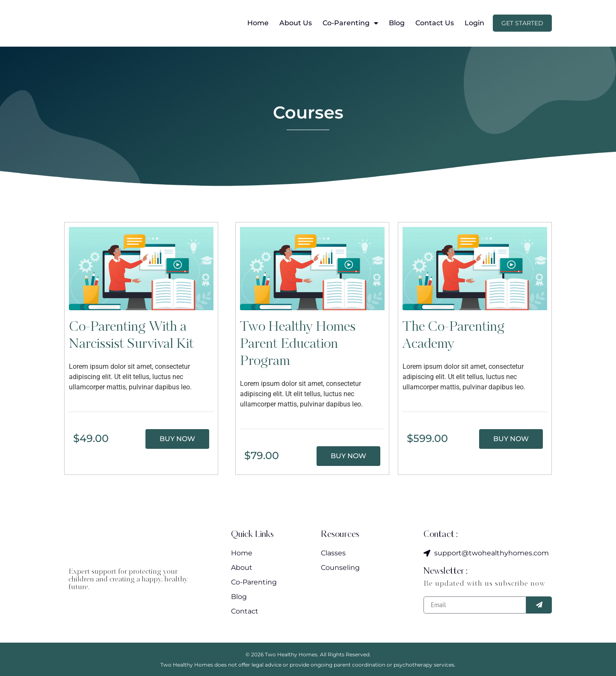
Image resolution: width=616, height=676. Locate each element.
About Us (296, 23)
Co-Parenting (350, 23)
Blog (397, 23)
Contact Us (435, 23)
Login (474, 23)
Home (258, 23)
